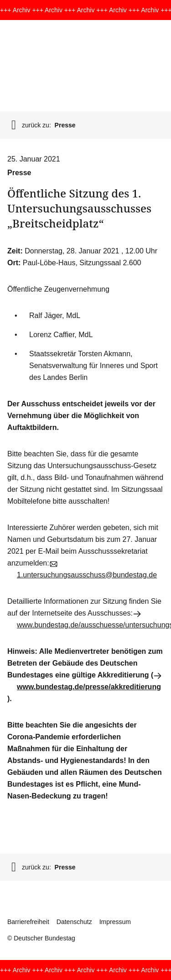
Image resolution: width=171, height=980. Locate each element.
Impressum (115, 922)
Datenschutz (74, 922)
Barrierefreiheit (28, 922)
